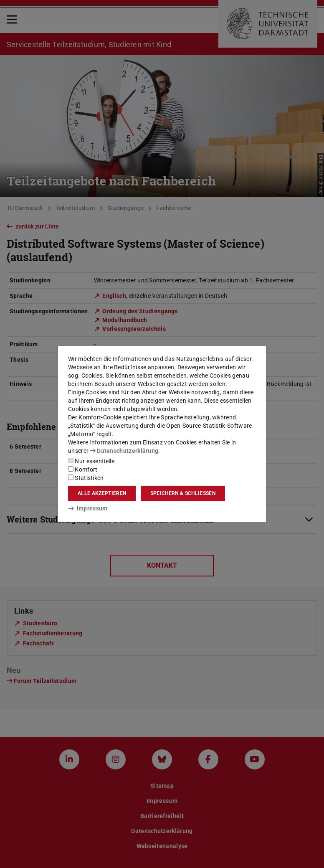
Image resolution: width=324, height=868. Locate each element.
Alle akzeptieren (102, 493)
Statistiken (86, 478)
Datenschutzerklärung (124, 451)
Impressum (88, 508)
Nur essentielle (91, 461)
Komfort (83, 470)
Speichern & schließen (183, 493)
